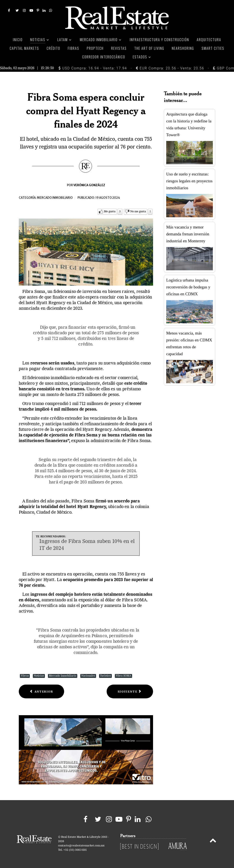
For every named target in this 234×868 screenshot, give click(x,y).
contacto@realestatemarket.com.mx (81, 846)
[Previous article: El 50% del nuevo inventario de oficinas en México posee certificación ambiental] (41, 692)
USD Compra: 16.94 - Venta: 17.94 (93, 68)
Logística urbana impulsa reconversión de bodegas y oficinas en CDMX (188, 287)
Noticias (39, 676)
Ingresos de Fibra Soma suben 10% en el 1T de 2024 (87, 545)
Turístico (105, 676)
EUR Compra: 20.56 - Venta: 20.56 (170, 68)
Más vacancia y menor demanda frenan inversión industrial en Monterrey (188, 234)
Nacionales (88, 676)
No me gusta (138, 212)
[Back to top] (213, 841)
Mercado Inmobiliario (63, 676)
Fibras (25, 676)
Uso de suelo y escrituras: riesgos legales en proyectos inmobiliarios (189, 181)
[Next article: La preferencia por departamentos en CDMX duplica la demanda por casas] (130, 692)
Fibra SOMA (123, 676)
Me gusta (110, 212)
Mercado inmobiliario (55, 198)
